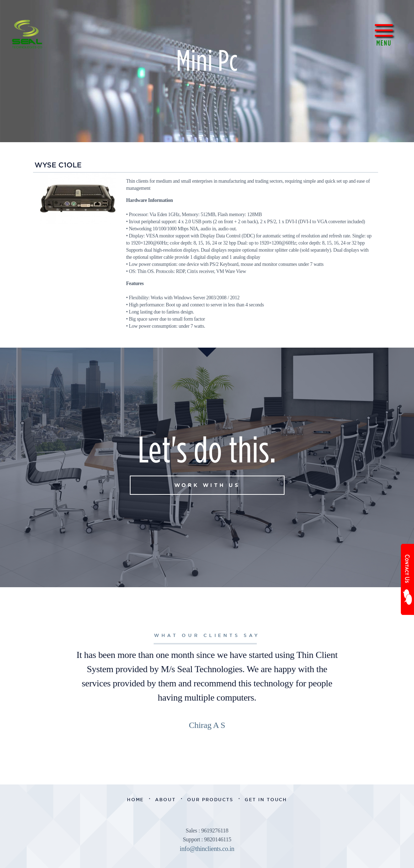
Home (136, 800)
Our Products (210, 800)
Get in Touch (266, 800)
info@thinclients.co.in (207, 849)
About (165, 800)
